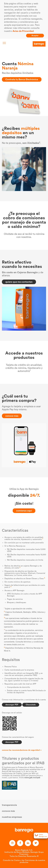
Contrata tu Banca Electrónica (22, 79)
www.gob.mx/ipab (32, 778)
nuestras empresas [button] (12, 817)
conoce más (12, 416)
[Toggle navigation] (4, 43)
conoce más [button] (8, 811)
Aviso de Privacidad (23, 31)
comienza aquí (24, 511)
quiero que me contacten (19, 282)
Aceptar (35, 36)
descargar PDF (12, 705)
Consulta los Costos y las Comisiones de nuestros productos (24, 861)
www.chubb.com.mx (15, 645)
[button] (24, 750)
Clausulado (31, 705)
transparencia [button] (9, 805)
